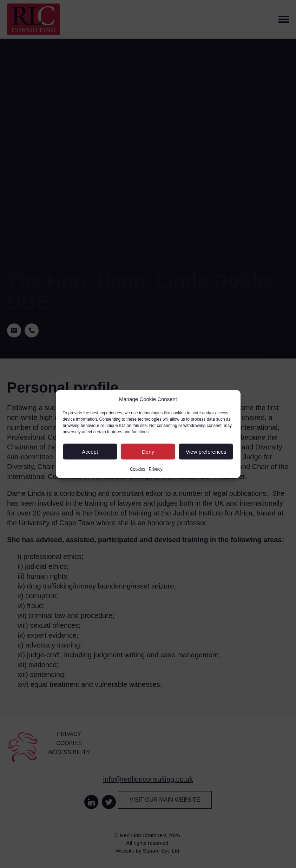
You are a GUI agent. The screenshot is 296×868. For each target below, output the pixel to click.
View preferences (206, 451)
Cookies (137, 469)
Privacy (156, 469)
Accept (90, 451)
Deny (148, 451)
